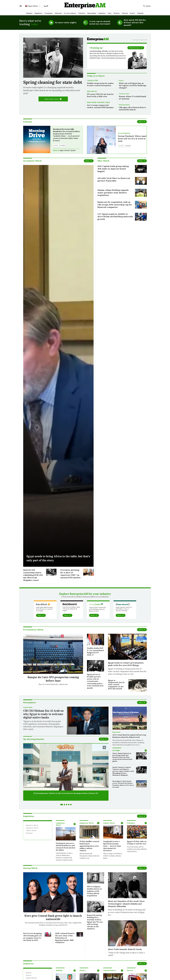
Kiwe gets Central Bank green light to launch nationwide (53, 917)
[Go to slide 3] (67, 805)
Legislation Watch (32, 828)
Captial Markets (31, 978)
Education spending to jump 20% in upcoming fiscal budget (71, 609)
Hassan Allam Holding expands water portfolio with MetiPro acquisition (113, 193)
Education (116, 732)
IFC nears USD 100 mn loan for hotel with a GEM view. (100, 95)
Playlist (63, 145)
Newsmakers (92, 13)
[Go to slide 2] (64, 805)
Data (110, 13)
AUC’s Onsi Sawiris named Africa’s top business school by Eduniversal (129, 736)
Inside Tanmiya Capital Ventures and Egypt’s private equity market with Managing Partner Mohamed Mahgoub (123, 771)
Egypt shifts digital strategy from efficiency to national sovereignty (44, 609)
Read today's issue (52, 99)
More (141, 122)
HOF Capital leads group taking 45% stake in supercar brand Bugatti (113, 169)
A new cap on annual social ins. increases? (100, 23)
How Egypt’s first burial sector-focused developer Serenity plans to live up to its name (123, 784)
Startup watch (124, 105)
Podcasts (82, 13)
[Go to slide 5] (71, 805)
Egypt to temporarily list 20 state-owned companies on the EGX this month (116, 685)
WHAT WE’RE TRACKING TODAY (98, 102)
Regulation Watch (32, 825)
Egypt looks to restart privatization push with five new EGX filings (126, 664)
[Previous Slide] (27, 771)
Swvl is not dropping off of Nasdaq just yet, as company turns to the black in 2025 (33, 937)
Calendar (140, 13)
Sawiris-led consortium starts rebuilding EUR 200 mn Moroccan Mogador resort (33, 575)
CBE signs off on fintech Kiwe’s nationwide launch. (132, 109)
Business (29, 13)
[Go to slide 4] (69, 805)
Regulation (38, 13)
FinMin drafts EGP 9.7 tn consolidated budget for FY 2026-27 (95, 651)
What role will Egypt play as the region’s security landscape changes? (133, 86)
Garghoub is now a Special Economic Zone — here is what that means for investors (112, 846)
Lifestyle (125, 13)
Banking (29, 973)
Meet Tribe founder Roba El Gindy (125, 949)
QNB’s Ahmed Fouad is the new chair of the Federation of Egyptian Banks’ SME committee (65, 938)
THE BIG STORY (92, 81)
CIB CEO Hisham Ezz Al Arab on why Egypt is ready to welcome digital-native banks (43, 714)
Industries (58, 13)
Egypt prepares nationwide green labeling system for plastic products (97, 609)
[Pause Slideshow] (104, 747)
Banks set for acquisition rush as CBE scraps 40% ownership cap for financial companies (115, 205)
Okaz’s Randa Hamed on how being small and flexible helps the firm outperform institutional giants (122, 757)
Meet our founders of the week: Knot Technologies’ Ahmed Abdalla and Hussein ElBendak (126, 904)
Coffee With (28, 707)
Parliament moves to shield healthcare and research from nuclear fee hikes (66, 847)
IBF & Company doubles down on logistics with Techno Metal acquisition (94, 891)
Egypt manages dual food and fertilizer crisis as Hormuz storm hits (124, 609)
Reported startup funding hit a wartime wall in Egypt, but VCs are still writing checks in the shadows (95, 922)
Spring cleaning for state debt (53, 82)
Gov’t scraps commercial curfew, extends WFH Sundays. (100, 106)
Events (132, 13)
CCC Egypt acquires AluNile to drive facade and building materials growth (115, 217)
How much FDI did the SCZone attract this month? (135, 23)
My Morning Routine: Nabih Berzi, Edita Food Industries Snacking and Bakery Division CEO (66, 793)
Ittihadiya (29, 833)
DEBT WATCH (92, 91)
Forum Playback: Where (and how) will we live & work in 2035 (132, 139)
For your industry (70, 13)
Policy (121, 81)
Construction (124, 94)
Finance (29, 975)
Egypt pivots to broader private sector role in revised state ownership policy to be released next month (95, 681)
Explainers (102, 13)
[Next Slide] (104, 771)
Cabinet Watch (31, 830)
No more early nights (66, 22)
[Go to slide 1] (62, 805)
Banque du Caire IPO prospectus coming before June (53, 679)
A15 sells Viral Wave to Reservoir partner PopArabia (114, 179)
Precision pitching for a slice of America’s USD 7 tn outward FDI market (70, 574)
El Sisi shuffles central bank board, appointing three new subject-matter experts (89, 846)
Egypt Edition (32, 6)
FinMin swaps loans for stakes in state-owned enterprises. (100, 84)
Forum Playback (124, 133)
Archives (117, 13)
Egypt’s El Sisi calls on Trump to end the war (137, 843)
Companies (49, 13)
